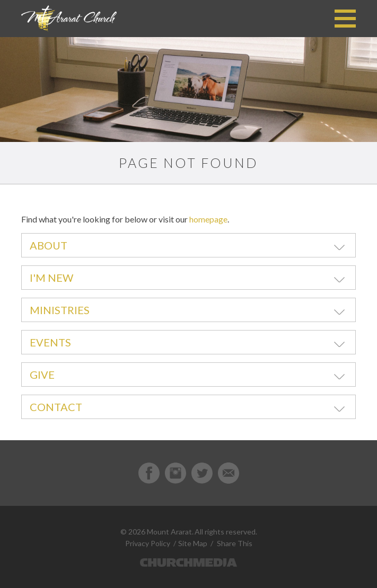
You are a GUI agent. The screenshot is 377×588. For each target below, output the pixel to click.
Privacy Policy (148, 543)
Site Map (193, 543)
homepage (208, 219)
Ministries (60, 310)
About (49, 245)
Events (50, 342)
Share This (235, 543)
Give (42, 375)
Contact (56, 407)
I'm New (51, 278)
